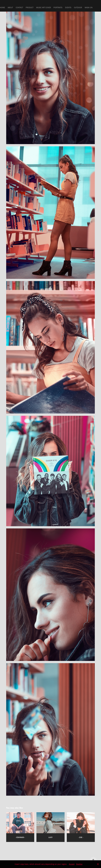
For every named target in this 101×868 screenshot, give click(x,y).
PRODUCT (30, 8)
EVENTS (68, 8)
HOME (2, 8)
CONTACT (19, 8)
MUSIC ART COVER (44, 8)
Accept (72, 864)
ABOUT (10, 8)
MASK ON (89, 8)
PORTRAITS (58, 8)
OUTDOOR (78, 8)
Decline (79, 864)
